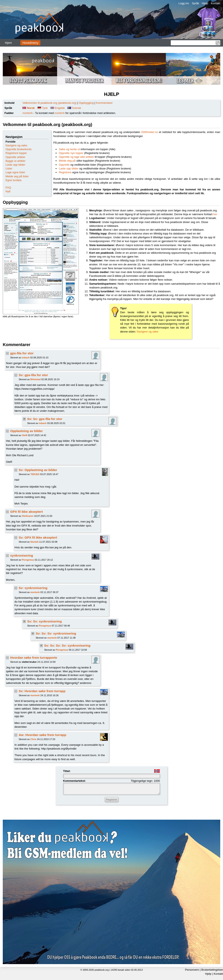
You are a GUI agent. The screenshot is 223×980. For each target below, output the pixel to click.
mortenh (28, 113)
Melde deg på (67, 161)
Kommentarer (104, 103)
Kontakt (216, 3)
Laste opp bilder (15, 165)
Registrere (65, 172)
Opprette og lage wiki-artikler (76, 157)
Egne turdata (13, 180)
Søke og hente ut (69, 149)
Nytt (8, 191)
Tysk (45, 108)
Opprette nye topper (71, 153)
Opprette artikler (15, 157)
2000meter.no (150, 132)
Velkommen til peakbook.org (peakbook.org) (49, 103)
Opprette (64, 165)
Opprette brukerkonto (19, 149)
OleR (25, 435)
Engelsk (60, 108)
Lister (9, 168)
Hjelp (205, 3)
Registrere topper (16, 153)
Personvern (192, 970)
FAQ (8, 188)
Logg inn (184, 3)
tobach (26, 358)
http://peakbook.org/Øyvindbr (59, 749)
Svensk (77, 108)
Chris (33, 739)
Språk (195, 3)
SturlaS (35, 542)
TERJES (35, 474)
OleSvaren (28, 516)
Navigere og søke (16, 145)
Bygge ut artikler (16, 161)
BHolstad (35, 379)
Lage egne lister (15, 172)
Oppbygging (86, 103)
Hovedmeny (30, 43)
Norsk (31, 108)
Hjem (8, 43)
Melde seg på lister (17, 176)
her (215, 214)
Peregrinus (28, 560)
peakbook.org (102, 970)
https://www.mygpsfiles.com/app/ (35, 389)
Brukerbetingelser (212, 970)
